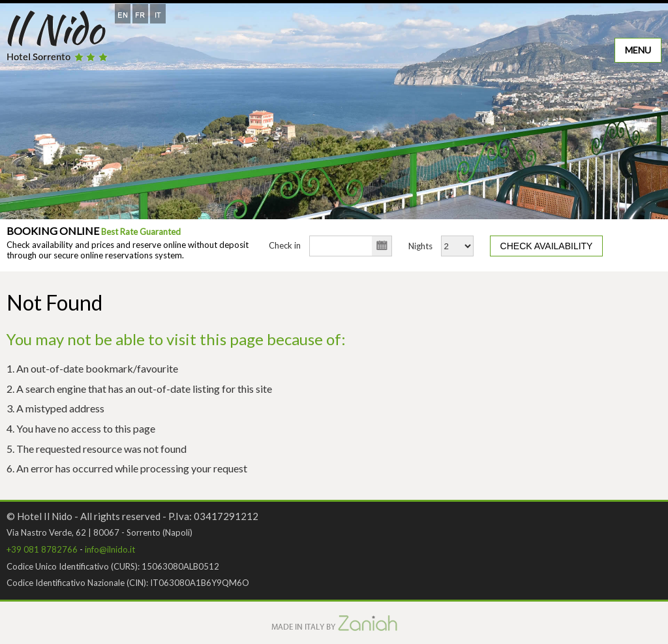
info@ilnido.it (110, 549)
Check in (285, 245)
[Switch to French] (140, 14)
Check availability (547, 246)
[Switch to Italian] (158, 14)
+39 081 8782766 (42, 549)
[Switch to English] (123, 14)
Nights (420, 246)
